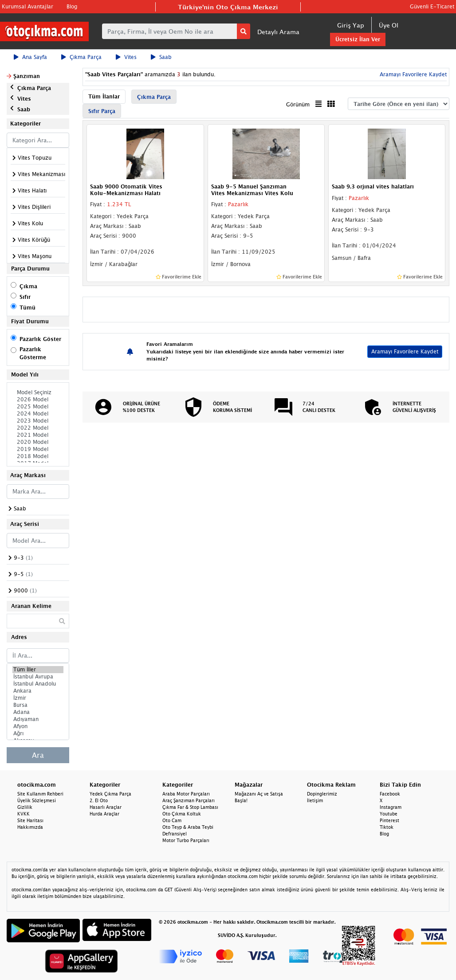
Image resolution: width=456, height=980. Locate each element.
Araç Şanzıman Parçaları (189, 800)
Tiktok (387, 827)
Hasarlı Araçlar (106, 807)
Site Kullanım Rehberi (40, 794)
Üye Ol (389, 25)
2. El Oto (99, 800)
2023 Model (38, 421)
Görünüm (298, 104)
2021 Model (38, 435)
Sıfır (25, 297)
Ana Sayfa (30, 57)
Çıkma (28, 286)
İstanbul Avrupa (38, 677)
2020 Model (38, 442)
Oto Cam (172, 820)
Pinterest (389, 820)
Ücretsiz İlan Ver (358, 39)
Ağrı (38, 733)
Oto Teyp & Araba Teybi (188, 827)
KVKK (24, 814)
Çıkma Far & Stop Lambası (190, 807)
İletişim (315, 800)
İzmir (38, 698)
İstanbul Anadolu (38, 684)
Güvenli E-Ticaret (432, 6)
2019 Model (38, 449)
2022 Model (38, 428)
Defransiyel (175, 834)
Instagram (391, 807)
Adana (38, 712)
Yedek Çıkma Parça (110, 794)
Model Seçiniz (38, 392)
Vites (126, 57)
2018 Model (38, 456)
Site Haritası (30, 820)
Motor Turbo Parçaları (186, 840)
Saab (161, 57)
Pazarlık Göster (40, 339)
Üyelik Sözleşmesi (37, 800)
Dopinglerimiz (322, 794)
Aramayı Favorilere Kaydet (412, 74)
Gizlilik (25, 807)
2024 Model (38, 414)
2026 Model (38, 400)
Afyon (38, 726)
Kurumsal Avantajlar (28, 6)
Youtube (389, 814)
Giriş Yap (351, 25)
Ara (38, 755)
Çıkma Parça (81, 57)
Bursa (38, 705)
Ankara (38, 691)
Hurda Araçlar (104, 814)
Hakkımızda (30, 827)
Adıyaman (38, 719)
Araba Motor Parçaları (186, 794)
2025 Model (38, 407)
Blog (72, 6)
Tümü (28, 308)
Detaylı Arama (278, 32)
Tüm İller (38, 670)
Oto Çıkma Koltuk (182, 814)
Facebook (390, 794)
